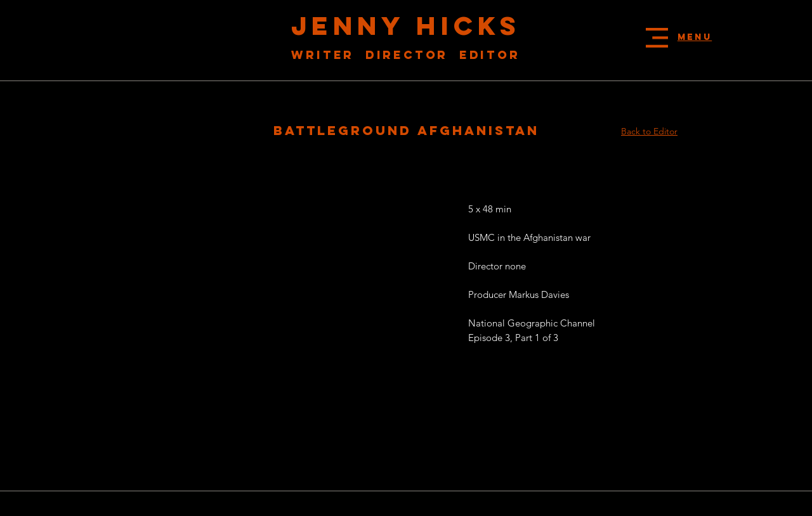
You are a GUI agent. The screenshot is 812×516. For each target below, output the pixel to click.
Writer (325, 55)
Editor (490, 55)
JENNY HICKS (406, 26)
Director (412, 55)
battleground (345, 130)
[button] (657, 38)
